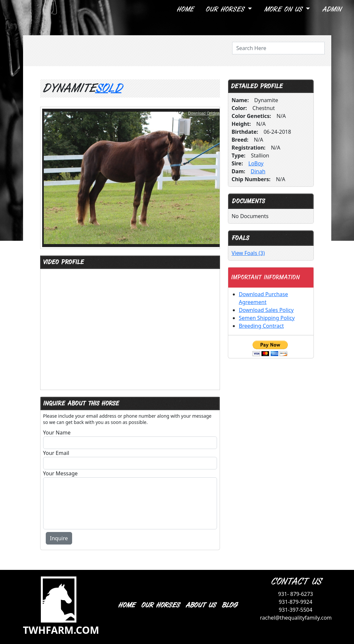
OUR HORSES (160, 605)
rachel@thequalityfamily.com (296, 618)
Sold (108, 88)
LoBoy (256, 163)
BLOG (229, 605)
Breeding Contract (261, 326)
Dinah (258, 171)
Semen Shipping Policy (267, 318)
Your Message (60, 473)
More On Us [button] (284, 9)
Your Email (56, 453)
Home (185, 9)
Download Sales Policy (266, 310)
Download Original (204, 113)
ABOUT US (200, 605)
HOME (126, 605)
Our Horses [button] (226, 9)
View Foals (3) (248, 253)
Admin (331, 9)
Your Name (57, 433)
